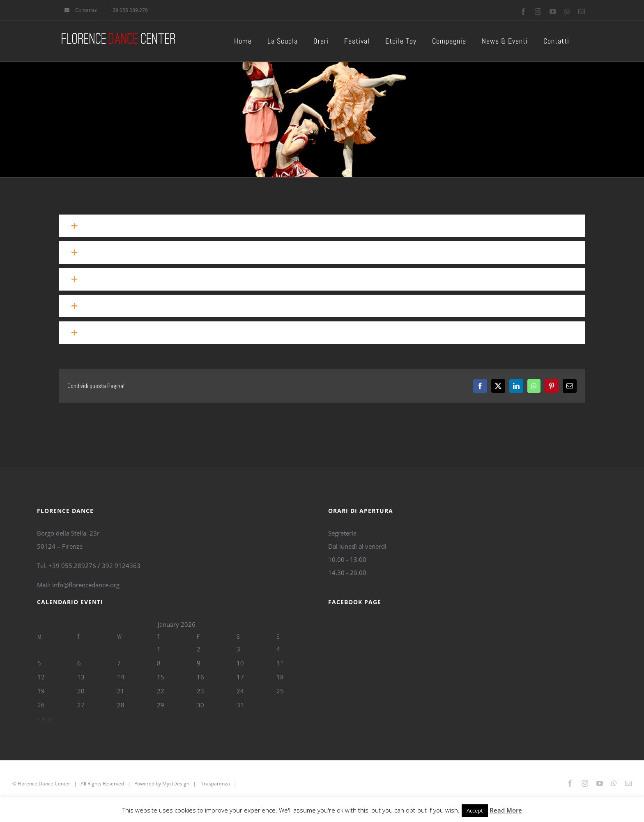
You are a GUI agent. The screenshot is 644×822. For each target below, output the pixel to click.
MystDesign (176, 784)
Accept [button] (475, 810)
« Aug (45, 718)
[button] (322, 226)
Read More (506, 810)
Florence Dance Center (44, 784)
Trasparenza (215, 784)
